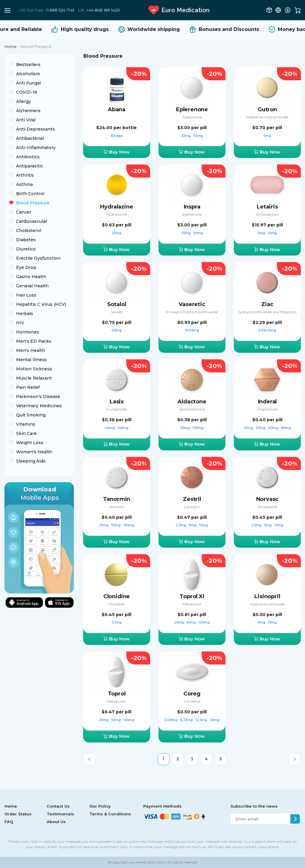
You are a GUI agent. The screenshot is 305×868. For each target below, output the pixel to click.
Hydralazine (116, 207)
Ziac (267, 304)
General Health (32, 286)
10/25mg (192, 330)
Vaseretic (192, 304)
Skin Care (26, 433)
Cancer (24, 212)
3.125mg (171, 720)
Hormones (28, 332)
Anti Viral (26, 120)
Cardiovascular (32, 221)
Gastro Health (31, 277)
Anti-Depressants (35, 129)
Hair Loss (26, 295)
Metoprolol (192, 604)
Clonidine (117, 596)
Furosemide (117, 409)
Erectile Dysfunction (38, 258)
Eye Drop (26, 267)
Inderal (267, 402)
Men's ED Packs (34, 341)
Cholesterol (29, 231)
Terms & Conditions (110, 814)
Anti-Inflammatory (36, 148)
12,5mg (202, 720)
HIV (20, 323)
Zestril (192, 499)
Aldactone (192, 402)
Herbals (25, 314)
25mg (186, 136)
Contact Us (58, 806)
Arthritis (25, 175)
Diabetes (26, 240)
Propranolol (267, 409)
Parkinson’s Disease (38, 397)
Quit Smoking (31, 415)
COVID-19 (27, 92)
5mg (267, 136)
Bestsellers (28, 65)
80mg (286, 428)
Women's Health (34, 452)
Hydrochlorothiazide (267, 604)
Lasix (117, 402)
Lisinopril (192, 507)
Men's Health (31, 350)
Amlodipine (267, 507)
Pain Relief (28, 387)
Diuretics (26, 249)
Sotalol (117, 304)
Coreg (192, 694)
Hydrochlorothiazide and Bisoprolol (267, 312)
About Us (56, 822)
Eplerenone (192, 109)
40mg (116, 330)
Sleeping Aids (31, 461)
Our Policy (100, 806)
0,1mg (117, 622)
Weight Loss (30, 443)
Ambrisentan (267, 214)
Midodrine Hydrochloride (267, 117)
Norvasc (267, 499)
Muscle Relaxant (34, 378)
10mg (272, 233)
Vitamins (26, 424)
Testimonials (60, 814)
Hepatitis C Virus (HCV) (41, 304)
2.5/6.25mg (267, 330)
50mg (198, 136)
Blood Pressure (33, 203)
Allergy (24, 101)
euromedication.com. (147, 862)
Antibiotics (28, 157)
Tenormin (117, 499)
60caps (117, 136)
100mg (123, 428)
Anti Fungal (28, 83)
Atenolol (116, 507)
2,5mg (181, 525)
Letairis (267, 207)
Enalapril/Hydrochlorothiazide (192, 312)
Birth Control (30, 194)
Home (11, 46)
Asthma (24, 184)
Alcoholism (28, 74)
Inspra (192, 207)
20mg (261, 428)
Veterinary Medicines (39, 406)
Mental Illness (31, 360)
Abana (117, 109)
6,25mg (187, 720)
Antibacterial (30, 138)
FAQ (9, 822)
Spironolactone (192, 409)
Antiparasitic (30, 166)
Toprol (117, 694)
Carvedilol (192, 701)
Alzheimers (28, 111)
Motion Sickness (34, 369)
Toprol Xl (192, 596)
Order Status (18, 814)
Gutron (267, 109)
